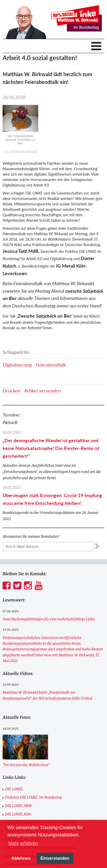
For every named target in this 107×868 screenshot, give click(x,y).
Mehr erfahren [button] (23, 843)
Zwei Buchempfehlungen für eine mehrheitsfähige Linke (49, 619)
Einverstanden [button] (55, 858)
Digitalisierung (17, 365)
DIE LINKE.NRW (19, 806)
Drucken (11, 391)
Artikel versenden (42, 391)
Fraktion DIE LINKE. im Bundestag (34, 797)
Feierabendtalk (51, 365)
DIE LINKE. (14, 789)
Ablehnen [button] (21, 858)
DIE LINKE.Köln (18, 814)
